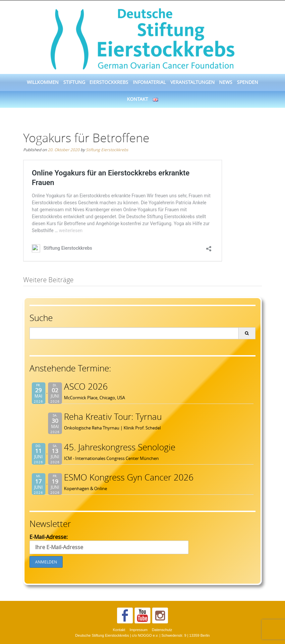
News (226, 82)
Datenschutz (162, 630)
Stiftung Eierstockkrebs (107, 150)
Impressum (139, 630)
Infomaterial (149, 82)
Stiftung (74, 82)
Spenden (248, 82)
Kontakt (138, 99)
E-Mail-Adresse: (109, 544)
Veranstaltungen (193, 82)
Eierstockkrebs (109, 82)
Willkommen (43, 82)
